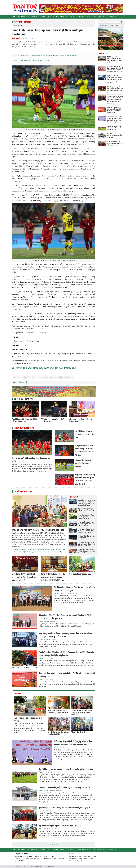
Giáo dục (79, 17)
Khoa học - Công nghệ (70, 17)
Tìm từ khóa (105, 26)
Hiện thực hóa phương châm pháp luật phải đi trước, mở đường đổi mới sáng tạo (114, 110)
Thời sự (18, 17)
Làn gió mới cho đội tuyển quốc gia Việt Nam (35, 61)
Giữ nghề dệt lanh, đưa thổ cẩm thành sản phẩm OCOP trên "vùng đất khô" (87, 544)
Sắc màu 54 (34, 17)
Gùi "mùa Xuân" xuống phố (80, 574)
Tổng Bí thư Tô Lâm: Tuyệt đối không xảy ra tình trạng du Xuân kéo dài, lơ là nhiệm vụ (53, 577)
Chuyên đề (100, 17)
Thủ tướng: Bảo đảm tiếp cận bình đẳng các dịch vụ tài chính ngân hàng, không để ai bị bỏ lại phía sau (115, 100)
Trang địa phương (92, 17)
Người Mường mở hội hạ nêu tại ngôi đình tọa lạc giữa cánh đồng (66, 769)
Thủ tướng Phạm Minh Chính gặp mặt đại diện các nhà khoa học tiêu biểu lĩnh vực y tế (114, 119)
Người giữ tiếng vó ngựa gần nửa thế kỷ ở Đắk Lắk (86, 510)
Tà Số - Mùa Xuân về (78, 732)
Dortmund (28, 378)
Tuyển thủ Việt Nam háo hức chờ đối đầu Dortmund (46, 368)
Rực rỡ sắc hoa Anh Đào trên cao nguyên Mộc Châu (58, 733)
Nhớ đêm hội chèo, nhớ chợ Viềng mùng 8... (87, 537)
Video (18, 694)
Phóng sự (44, 17)
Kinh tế (39, 17)
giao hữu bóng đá (43, 378)
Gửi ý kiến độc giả (20, 382)
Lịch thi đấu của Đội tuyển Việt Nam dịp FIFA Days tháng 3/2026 (84, 434)
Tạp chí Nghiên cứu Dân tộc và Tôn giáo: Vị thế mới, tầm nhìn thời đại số (82, 712)
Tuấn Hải (71, 378)
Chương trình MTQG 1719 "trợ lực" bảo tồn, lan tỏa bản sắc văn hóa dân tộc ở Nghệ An (40, 552)
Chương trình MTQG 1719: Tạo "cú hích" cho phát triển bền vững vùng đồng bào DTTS (39, 549)
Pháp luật (61, 17)
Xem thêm (54, 844)
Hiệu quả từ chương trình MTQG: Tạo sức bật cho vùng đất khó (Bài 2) (86, 531)
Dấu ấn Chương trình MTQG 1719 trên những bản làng (38, 530)
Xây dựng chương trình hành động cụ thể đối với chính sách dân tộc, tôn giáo (25, 577)
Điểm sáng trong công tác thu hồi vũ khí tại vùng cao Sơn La (58, 711)
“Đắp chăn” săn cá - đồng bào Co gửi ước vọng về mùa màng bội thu (86, 517)
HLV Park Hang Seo (54, 378)
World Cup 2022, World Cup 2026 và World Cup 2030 (25, 420)
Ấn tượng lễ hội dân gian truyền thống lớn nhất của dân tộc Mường (86, 524)
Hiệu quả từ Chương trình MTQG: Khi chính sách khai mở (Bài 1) (86, 551)
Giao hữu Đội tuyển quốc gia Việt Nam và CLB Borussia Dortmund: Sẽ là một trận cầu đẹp (49, 55)
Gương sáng (55, 17)
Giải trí (22, 25)
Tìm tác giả (115, 26)
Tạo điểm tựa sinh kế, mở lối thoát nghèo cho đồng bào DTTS (64, 787)
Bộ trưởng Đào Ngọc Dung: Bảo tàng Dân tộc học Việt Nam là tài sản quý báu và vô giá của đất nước (87, 503)
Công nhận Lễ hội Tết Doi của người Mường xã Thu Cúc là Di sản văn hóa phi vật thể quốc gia (115, 69)
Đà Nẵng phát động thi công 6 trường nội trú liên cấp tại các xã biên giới (114, 60)
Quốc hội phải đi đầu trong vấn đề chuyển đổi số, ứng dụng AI (65, 808)
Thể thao (16, 25)
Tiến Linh (64, 378)
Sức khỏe (84, 17)
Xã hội (49, 17)
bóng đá (35, 378)
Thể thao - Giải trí (111, 17)
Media (105, 17)
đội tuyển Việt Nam (18, 378)
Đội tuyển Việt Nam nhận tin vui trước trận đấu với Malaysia (84, 463)
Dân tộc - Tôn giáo (26, 17)
